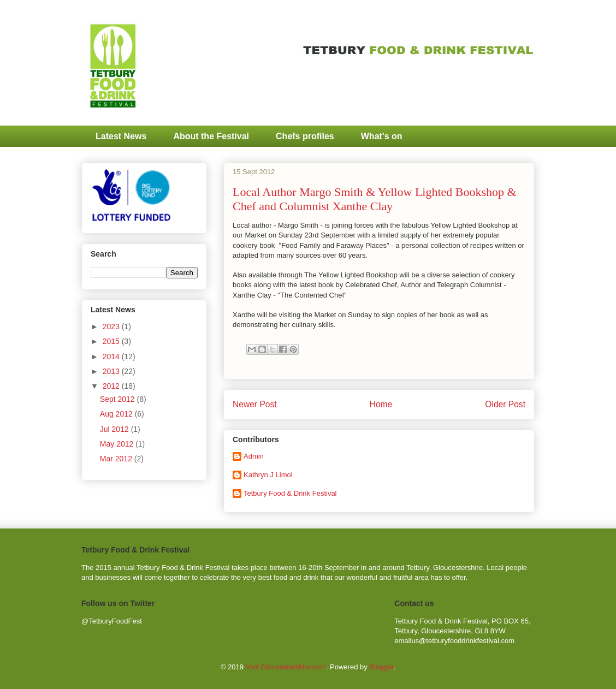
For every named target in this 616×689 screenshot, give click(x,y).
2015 (112, 341)
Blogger (381, 667)
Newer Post (255, 404)
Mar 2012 (117, 459)
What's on (382, 136)
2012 (112, 386)
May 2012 (118, 444)
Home (381, 404)
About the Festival (211, 136)
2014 (112, 357)
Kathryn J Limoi (268, 475)
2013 (112, 371)
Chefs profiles (305, 136)
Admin (254, 456)
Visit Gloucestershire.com (286, 667)
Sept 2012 (119, 399)
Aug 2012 (117, 414)
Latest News (121, 136)
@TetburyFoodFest (112, 621)
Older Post (505, 404)
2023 (112, 326)
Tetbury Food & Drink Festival (290, 493)
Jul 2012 (115, 429)
